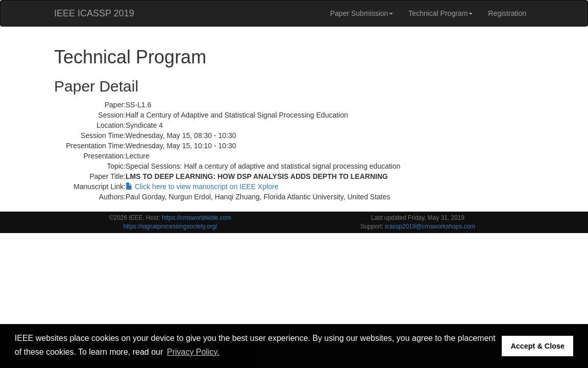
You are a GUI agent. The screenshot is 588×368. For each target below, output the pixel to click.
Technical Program (440, 13)
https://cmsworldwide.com (197, 218)
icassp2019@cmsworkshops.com (430, 226)
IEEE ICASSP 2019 (94, 13)
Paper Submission (362, 13)
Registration (507, 13)
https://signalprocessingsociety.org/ (170, 226)
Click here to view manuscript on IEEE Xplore (202, 187)
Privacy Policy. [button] (193, 352)
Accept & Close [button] (537, 346)
